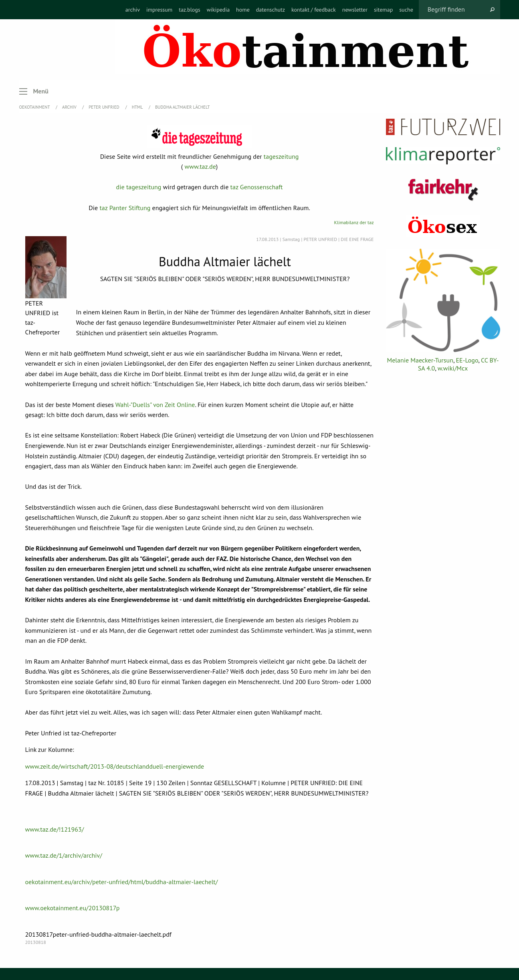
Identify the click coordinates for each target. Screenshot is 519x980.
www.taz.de (200, 166)
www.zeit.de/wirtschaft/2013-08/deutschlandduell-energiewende (115, 766)
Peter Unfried (105, 107)
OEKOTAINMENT (35, 107)
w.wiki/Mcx (453, 368)
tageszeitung (281, 156)
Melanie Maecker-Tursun (420, 360)
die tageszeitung (139, 187)
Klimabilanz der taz (354, 222)
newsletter (355, 10)
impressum (159, 10)
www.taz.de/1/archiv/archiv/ (64, 855)
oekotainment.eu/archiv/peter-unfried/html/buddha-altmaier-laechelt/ (122, 882)
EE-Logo (467, 360)
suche (406, 10)
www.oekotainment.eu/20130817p (73, 908)
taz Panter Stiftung (125, 208)
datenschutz (271, 10)
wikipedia (218, 10)
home (243, 10)
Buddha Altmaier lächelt (182, 107)
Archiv (70, 107)
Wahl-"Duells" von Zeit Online (155, 405)
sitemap (383, 10)
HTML (138, 107)
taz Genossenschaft (257, 187)
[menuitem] (133, 10)
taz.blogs (190, 10)
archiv (133, 10)
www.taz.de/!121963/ (55, 829)
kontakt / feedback (314, 10)
